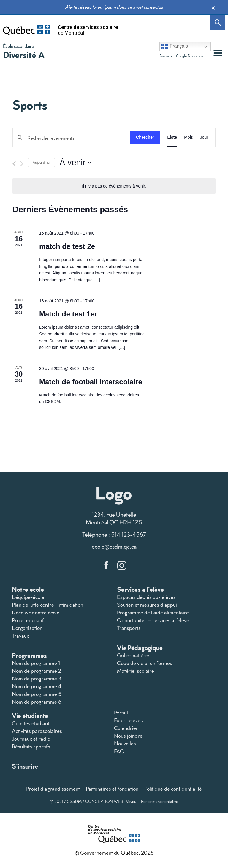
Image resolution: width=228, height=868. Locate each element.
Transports (129, 628)
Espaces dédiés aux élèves (146, 597)
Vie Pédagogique (140, 648)
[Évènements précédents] (14, 164)
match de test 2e (67, 246)
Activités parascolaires (37, 731)
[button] (218, 53)
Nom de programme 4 (37, 686)
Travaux (20, 636)
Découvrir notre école (36, 612)
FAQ (119, 751)
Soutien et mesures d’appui (147, 605)
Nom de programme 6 (37, 702)
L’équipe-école (28, 597)
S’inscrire (25, 766)
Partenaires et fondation (112, 789)
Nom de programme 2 (37, 671)
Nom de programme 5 (37, 694)
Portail (121, 712)
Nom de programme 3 (37, 679)
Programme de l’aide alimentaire (153, 612)
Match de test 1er (68, 314)
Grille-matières (134, 655)
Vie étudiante (30, 715)
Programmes (29, 655)
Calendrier (126, 728)
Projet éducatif (28, 620)
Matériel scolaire (136, 671)
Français (175, 46)
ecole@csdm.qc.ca (114, 546)
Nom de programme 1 (36, 663)
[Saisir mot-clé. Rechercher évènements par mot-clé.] (71, 138)
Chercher (145, 137)
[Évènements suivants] (22, 164)
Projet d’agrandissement (53, 789)
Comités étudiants (32, 723)
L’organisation (27, 628)
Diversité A (24, 55)
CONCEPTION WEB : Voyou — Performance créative (132, 801)
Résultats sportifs (31, 746)
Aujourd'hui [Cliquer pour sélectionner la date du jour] (42, 163)
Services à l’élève (140, 589)
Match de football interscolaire (91, 382)
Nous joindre (128, 736)
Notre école (28, 589)
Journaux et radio (31, 739)
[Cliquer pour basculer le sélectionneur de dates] (75, 163)
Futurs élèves (128, 720)
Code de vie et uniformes (145, 663)
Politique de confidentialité (173, 789)
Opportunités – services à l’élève (153, 620)
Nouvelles (125, 743)
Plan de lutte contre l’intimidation (47, 605)
